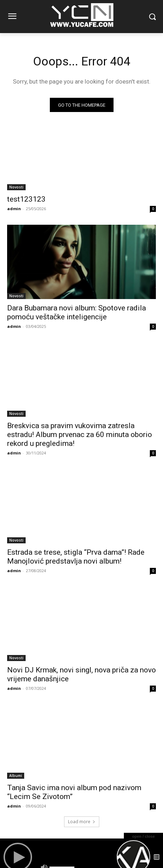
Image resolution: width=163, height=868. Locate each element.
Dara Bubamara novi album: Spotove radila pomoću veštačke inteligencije (77, 312)
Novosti (16, 187)
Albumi (16, 776)
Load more (82, 822)
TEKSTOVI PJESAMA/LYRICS (120, 847)
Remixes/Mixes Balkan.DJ (62, 847)
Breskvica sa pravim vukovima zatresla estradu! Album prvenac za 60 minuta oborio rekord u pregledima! (80, 435)
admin (14, 209)
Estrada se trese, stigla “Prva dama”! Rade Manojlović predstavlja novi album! (76, 557)
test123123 (26, 199)
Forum (24, 847)
